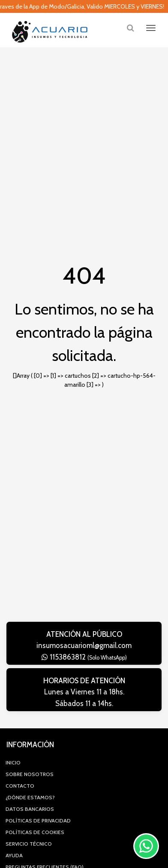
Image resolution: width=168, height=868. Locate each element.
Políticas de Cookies (35, 832)
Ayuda (14, 855)
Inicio (13, 763)
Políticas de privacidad (38, 821)
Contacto (20, 786)
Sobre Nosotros (30, 774)
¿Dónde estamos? (30, 797)
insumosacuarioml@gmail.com (84, 645)
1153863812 (84, 657)
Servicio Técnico (29, 844)
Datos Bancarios (30, 809)
